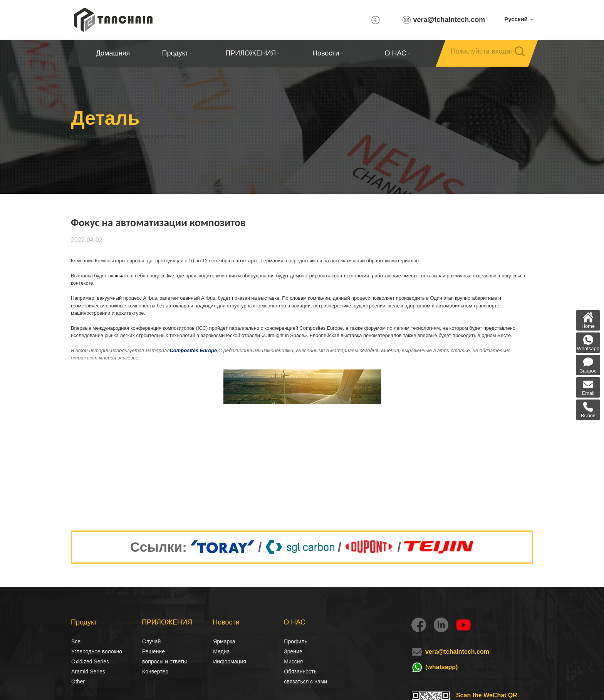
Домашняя (113, 53)
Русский (519, 19)
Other (78, 682)
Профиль (295, 641)
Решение (151, 651)
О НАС (397, 53)
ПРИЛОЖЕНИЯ (253, 53)
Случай (151, 641)
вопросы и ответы (164, 661)
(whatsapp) (441, 667)
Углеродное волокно (80, 651)
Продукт (177, 53)
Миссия (293, 661)
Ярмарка (224, 641)
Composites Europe (193, 350)
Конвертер (155, 671)
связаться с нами (305, 682)
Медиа (221, 651)
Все (76, 641)
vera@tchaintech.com (449, 20)
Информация (230, 661)
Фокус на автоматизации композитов (166, 136)
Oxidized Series (90, 661)
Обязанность (300, 671)
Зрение (292, 651)
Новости (328, 53)
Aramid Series (88, 671)
